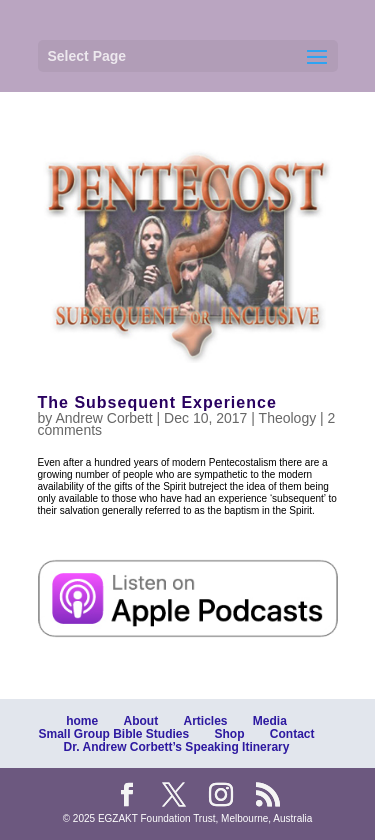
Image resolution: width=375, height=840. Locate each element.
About (140, 721)
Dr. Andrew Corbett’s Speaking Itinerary (177, 747)
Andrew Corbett (103, 418)
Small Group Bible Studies (113, 734)
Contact (292, 734)
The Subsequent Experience (157, 402)
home (82, 721)
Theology (288, 418)
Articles (205, 721)
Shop (230, 734)
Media (270, 721)
